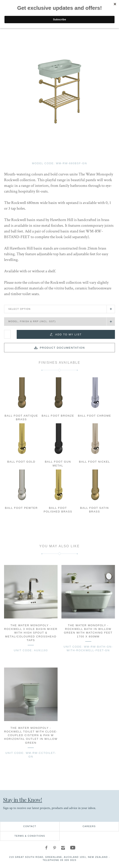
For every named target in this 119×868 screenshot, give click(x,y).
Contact (30, 826)
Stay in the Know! (23, 800)
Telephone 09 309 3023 (60, 860)
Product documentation (62, 348)
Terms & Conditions (30, 836)
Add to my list (69, 334)
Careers (89, 826)
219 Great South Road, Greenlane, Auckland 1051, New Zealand (58, 857)
